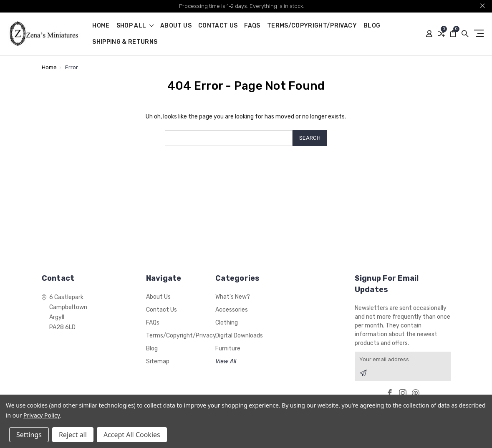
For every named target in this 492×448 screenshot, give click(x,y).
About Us (176, 26)
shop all (135, 26)
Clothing (227, 323)
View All (226, 361)
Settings (29, 435)
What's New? (233, 297)
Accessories (232, 310)
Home (101, 26)
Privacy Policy (42, 415)
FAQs (252, 26)
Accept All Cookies (132, 435)
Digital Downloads (239, 336)
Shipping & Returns (125, 42)
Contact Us (218, 26)
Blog (372, 26)
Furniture (228, 349)
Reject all (73, 435)
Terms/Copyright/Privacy (312, 26)
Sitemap (158, 361)
